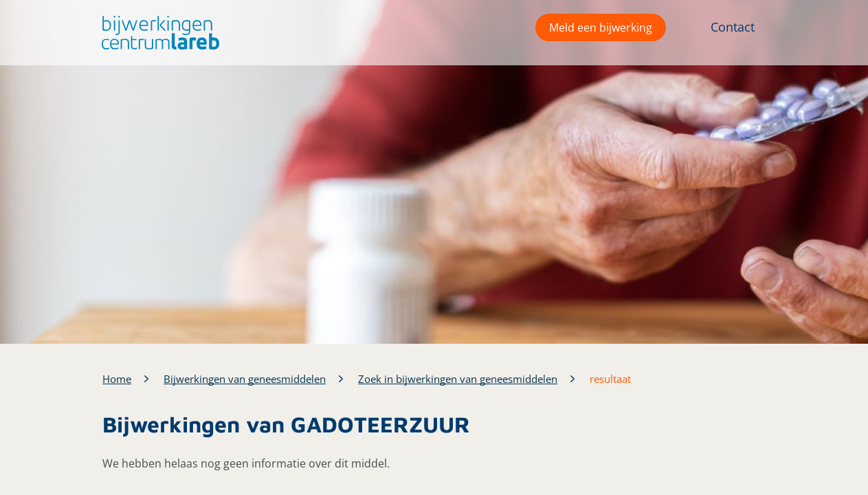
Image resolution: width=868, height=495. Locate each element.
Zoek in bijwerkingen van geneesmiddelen (458, 379)
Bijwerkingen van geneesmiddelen (245, 379)
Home (117, 379)
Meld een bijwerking (601, 27)
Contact (733, 27)
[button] (157, 33)
